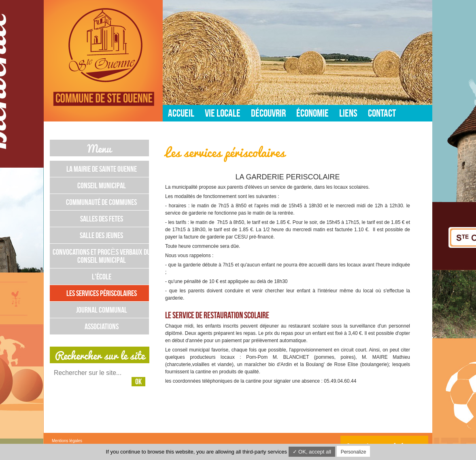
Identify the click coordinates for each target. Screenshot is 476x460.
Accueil (181, 113)
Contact (382, 113)
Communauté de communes (101, 202)
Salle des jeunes (101, 235)
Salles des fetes (102, 219)
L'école (102, 277)
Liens (348, 113)
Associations (102, 326)
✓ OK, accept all (312, 452)
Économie (312, 113)
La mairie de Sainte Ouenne (102, 169)
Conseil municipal (102, 185)
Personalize (354, 452)
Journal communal (102, 310)
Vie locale (223, 113)
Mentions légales (67, 441)
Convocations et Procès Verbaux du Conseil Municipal (101, 256)
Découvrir (268, 113)
